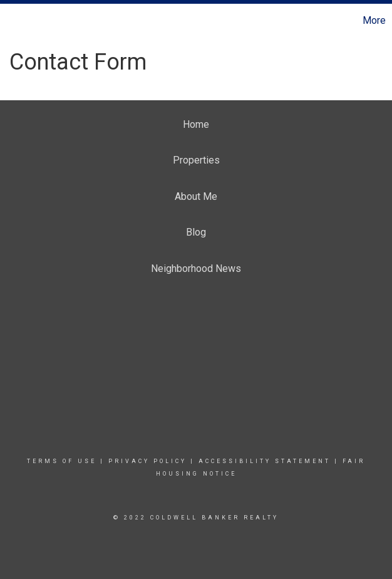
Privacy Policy (147, 461)
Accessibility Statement (265, 461)
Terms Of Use (62, 461)
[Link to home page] (16, 21)
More (374, 20)
